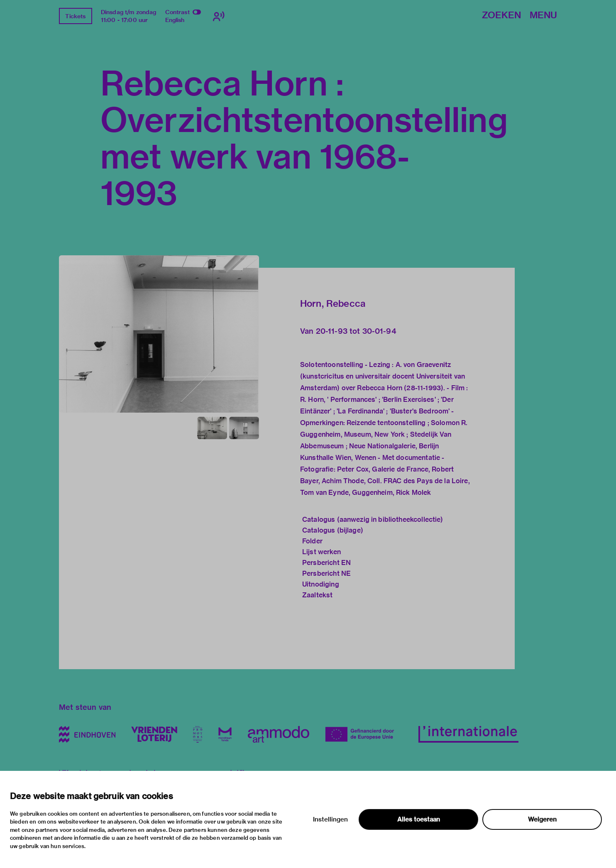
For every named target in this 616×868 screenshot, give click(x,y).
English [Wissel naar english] (175, 20)
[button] (159, 334)
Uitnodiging (321, 584)
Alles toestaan (419, 819)
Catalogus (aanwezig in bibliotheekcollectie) (373, 520)
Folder (312, 541)
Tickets (75, 16)
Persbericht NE (326, 573)
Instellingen (330, 819)
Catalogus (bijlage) (333, 530)
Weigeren (542, 819)
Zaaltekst (317, 595)
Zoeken (501, 16)
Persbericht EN (326, 563)
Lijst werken (321, 552)
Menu (543, 16)
